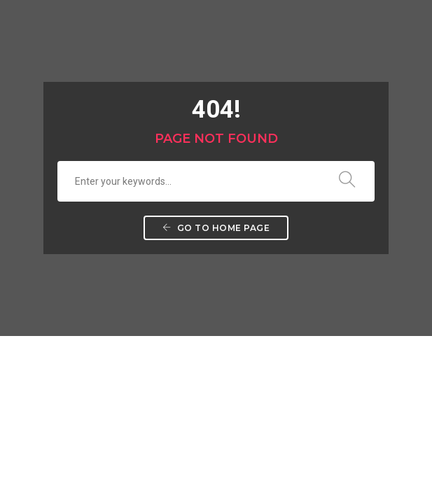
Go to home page (216, 228)
